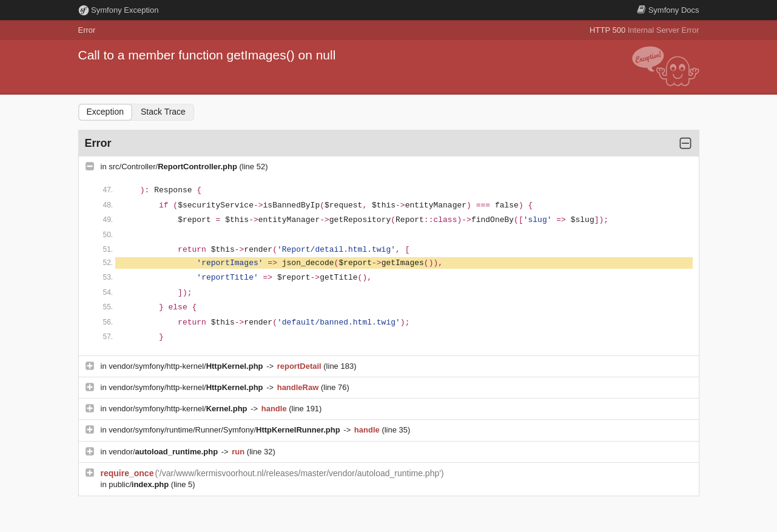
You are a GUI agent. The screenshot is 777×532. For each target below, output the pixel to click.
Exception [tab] (105, 112)
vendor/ (164, 452)
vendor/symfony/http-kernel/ (187, 366)
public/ (140, 484)
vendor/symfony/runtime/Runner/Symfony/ (225, 430)
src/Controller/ (174, 167)
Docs (668, 10)
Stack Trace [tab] (163, 112)
